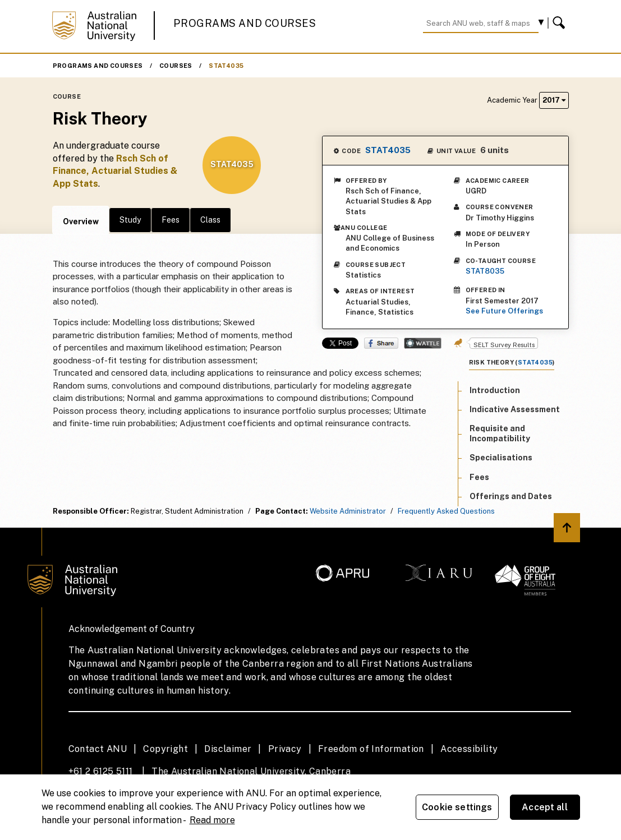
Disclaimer (228, 749)
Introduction (495, 390)
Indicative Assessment (515, 409)
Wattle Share (423, 343)
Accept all (545, 807)
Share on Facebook (381, 343)
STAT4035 (226, 66)
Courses (176, 66)
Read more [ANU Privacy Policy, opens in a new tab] (212, 820)
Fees (171, 220)
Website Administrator (348, 511)
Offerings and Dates (511, 496)
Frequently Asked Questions (446, 511)
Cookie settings (457, 807)
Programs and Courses (245, 23)
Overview (81, 221)
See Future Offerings (504, 311)
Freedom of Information (371, 749)
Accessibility (469, 749)
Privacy (285, 749)
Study (130, 220)
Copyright (165, 749)
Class (210, 220)
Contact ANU (98, 749)
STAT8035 (485, 271)
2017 (554, 100)
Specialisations (501, 458)
